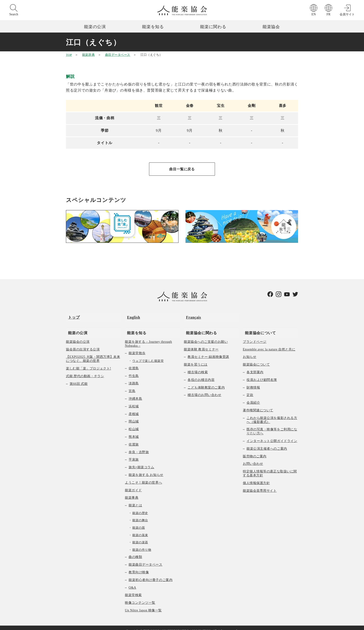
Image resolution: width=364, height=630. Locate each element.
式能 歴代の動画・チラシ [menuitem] (85, 370)
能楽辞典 (88, 55)
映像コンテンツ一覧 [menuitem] (140, 597)
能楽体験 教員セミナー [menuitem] (201, 344)
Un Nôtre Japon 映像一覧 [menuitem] (143, 605)
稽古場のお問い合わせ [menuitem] (205, 389)
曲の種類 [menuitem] (135, 551)
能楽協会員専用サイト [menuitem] (260, 485)
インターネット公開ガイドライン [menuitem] (272, 435)
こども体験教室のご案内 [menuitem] (206, 382)
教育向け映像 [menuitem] (139, 566)
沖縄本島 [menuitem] (135, 393)
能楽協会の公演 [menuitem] (78, 336)
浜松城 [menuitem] (134, 401)
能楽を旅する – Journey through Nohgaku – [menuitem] (148, 338)
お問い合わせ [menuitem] (253, 458)
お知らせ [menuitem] (250, 351)
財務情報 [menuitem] (253, 382)
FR (328, 14)
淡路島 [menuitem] (134, 378)
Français (191, 316)
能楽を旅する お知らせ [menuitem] (146, 469)
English (131, 316)
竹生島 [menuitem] (134, 370)
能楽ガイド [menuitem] (133, 484)
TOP (69, 55)
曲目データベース (118, 55)
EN (314, 14)
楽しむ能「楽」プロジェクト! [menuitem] (89, 363)
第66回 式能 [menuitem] (79, 378)
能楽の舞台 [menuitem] (140, 515)
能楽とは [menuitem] (135, 500)
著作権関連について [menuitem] (258, 404)
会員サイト (347, 14)
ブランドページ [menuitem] (255, 336)
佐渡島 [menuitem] (134, 362)
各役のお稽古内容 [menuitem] (201, 374)
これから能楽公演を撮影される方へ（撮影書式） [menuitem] (272, 414)
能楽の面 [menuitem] (139, 522)
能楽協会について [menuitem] (258, 327)
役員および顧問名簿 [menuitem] (262, 374)
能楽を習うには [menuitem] (196, 359)
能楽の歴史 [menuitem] (140, 507)
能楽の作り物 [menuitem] (142, 544)
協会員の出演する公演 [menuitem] (83, 344)
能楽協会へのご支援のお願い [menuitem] (206, 336)
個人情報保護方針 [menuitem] (256, 477)
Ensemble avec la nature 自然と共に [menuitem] (269, 344)
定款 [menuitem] (250, 389)
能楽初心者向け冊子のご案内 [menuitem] (151, 574)
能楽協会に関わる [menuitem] (199, 327)
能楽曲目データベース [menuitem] (146, 559)
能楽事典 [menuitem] (132, 492)
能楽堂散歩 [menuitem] (137, 348)
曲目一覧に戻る (182, 169)
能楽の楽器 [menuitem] (140, 537)
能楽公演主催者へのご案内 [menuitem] (267, 443)
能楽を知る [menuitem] (135, 327)
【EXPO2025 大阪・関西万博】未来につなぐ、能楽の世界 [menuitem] (93, 353)
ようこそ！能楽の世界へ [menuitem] (143, 477)
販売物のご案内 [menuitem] (255, 450)
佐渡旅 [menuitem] (134, 439)
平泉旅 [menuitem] (134, 454)
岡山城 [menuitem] (134, 416)
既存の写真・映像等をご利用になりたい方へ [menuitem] (272, 426)
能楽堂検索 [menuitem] (133, 589)
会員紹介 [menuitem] (253, 397)
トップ (72, 316)
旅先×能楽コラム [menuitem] (141, 461)
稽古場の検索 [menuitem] (198, 366)
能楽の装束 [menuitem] (140, 529)
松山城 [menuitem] (134, 424)
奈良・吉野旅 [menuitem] (139, 446)
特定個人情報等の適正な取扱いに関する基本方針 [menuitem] (270, 468)
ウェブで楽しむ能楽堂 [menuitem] (148, 355)
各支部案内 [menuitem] (255, 366)
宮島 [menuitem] (132, 385)
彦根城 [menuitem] (134, 408)
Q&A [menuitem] (132, 582)
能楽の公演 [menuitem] (76, 327)
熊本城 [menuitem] (134, 431)
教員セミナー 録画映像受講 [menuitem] (208, 351)
